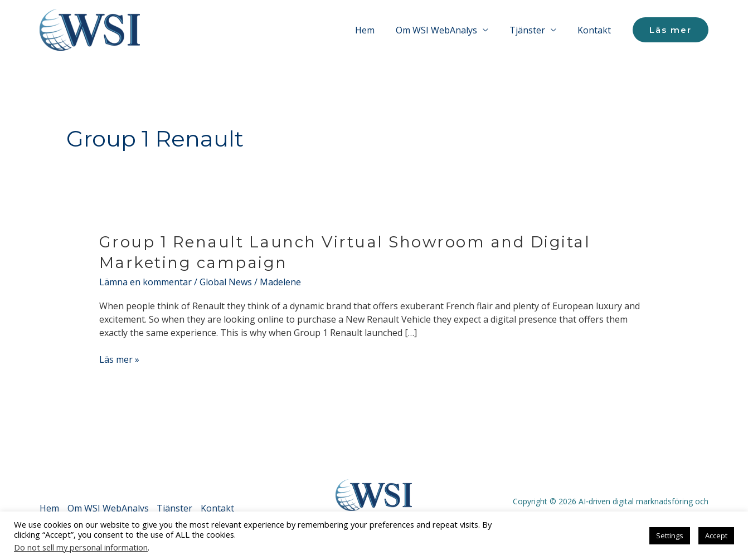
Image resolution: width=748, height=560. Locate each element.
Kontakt (596, 30)
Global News (226, 282)
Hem (377, 30)
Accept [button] (716, 535)
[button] (671, 30)
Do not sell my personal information (81, 547)
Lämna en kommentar (145, 282)
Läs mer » (119, 359)
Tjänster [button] (532, 30)
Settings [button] (670, 535)
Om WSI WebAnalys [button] (445, 30)
